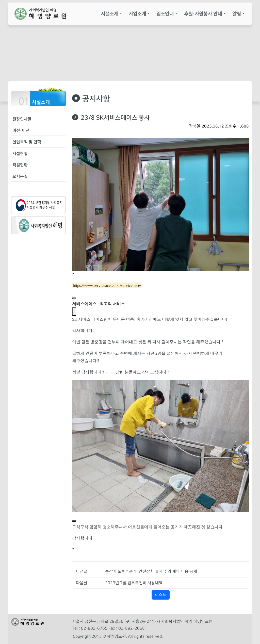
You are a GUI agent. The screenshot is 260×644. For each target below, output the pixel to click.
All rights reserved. (145, 637)
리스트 (161, 595)
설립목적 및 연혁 (27, 142)
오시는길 (20, 176)
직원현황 (20, 165)
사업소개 (137, 14)
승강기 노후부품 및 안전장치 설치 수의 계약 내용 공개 (151, 572)
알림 (237, 14)
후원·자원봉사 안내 (203, 14)
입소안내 (165, 14)
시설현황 (20, 154)
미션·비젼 (21, 130)
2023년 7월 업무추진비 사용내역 (134, 583)
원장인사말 (22, 119)
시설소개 (110, 14)
